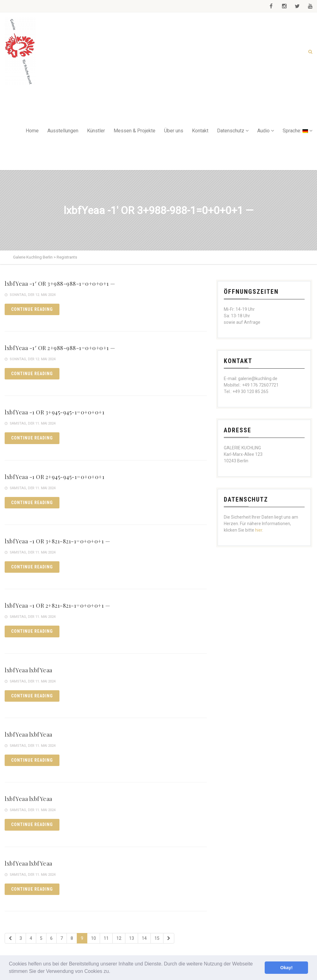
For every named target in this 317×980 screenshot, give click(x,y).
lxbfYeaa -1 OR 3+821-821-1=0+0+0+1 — (57, 541)
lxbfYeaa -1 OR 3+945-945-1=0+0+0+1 (54, 412)
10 (93, 938)
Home (32, 131)
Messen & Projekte (135, 131)
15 (157, 938)
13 (132, 938)
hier (259, 530)
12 (119, 938)
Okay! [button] (286, 968)
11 (106, 938)
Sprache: (295, 131)
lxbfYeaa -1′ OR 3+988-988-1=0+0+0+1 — (60, 284)
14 (144, 938)
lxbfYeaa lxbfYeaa (28, 670)
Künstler (96, 131)
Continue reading (32, 309)
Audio (263, 131)
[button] (113, 972)
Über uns (174, 131)
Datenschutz (231, 131)
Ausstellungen (63, 131)
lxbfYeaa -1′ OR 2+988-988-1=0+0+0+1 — (60, 348)
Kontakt (200, 131)
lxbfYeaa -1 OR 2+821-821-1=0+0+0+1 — (57, 606)
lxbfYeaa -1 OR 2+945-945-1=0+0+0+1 (54, 477)
